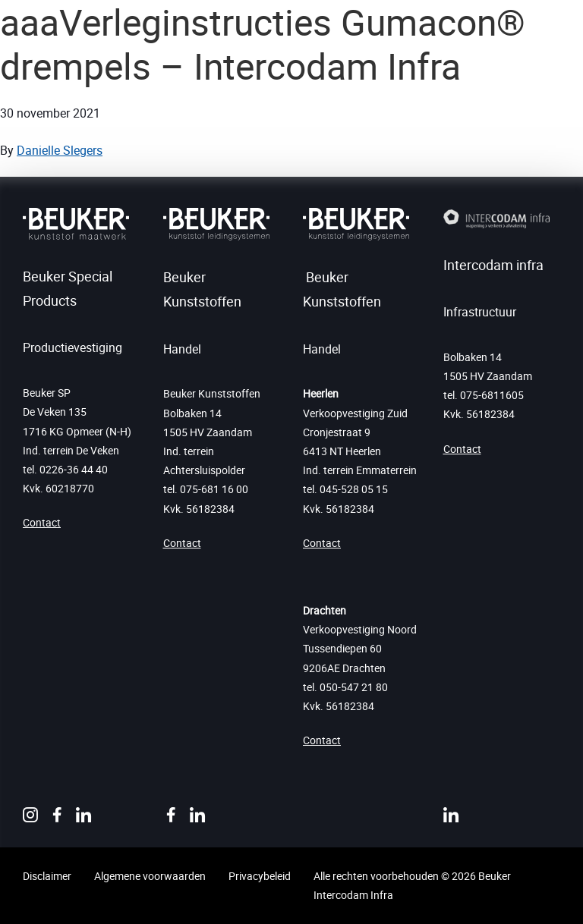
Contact (42, 522)
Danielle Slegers (60, 150)
